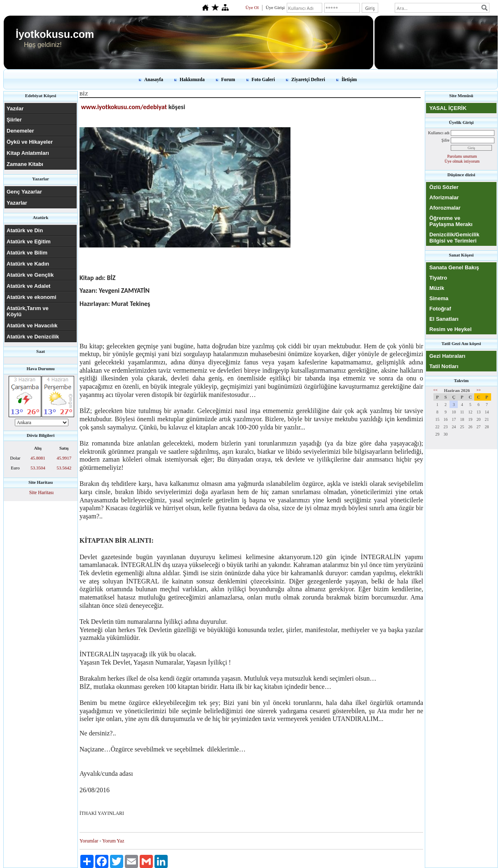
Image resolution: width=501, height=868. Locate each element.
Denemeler (20, 131)
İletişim (349, 79)
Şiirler (14, 120)
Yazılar (15, 108)
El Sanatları (444, 319)
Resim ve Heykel (451, 329)
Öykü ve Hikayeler (30, 142)
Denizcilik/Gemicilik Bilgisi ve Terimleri (454, 238)
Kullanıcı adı (439, 133)
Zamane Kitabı (25, 164)
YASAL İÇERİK (448, 108)
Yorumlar (89, 841)
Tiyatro (438, 278)
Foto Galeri (263, 79)
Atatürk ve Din (25, 230)
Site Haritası (42, 492)
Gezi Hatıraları (447, 356)
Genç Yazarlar (24, 192)
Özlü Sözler (444, 187)
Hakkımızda (192, 79)
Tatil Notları (444, 366)
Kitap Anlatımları (28, 153)
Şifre (446, 140)
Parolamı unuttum (462, 156)
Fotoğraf (440, 309)
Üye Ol (252, 7)
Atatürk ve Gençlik (30, 275)
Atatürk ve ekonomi (32, 297)
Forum (228, 79)
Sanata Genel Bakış (454, 267)
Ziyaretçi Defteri (308, 79)
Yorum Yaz (113, 841)
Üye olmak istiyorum (462, 161)
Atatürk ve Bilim (27, 253)
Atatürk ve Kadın (28, 264)
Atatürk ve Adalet (28, 286)
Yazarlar (17, 203)
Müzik (437, 288)
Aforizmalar (444, 197)
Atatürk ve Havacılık (32, 325)
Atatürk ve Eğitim (29, 241)
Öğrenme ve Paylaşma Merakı (451, 221)
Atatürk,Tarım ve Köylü (28, 311)
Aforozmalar (445, 208)
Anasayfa (154, 79)
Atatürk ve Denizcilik (33, 337)
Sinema (439, 298)
